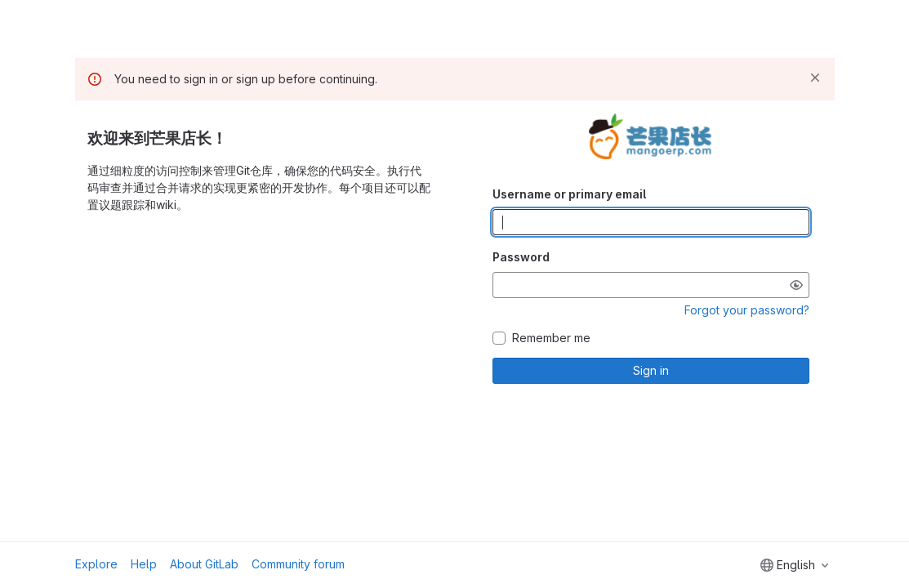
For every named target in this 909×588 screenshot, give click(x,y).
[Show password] (796, 285)
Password (521, 257)
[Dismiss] (815, 78)
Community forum (298, 564)
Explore (96, 564)
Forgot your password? (747, 310)
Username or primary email (569, 194)
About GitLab (204, 564)
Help (144, 564)
